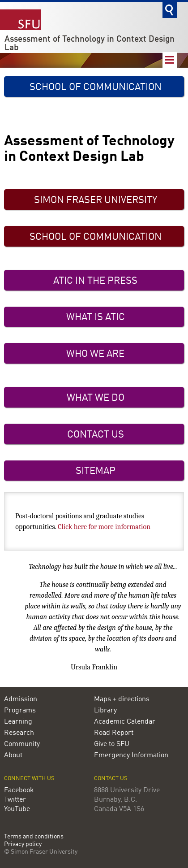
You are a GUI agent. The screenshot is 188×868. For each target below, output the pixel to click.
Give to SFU (112, 744)
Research (19, 733)
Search (170, 10)
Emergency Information (131, 755)
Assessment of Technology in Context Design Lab (90, 44)
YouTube (17, 809)
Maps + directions (122, 699)
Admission (21, 699)
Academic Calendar (125, 722)
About (13, 755)
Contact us (111, 779)
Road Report (114, 733)
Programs (20, 711)
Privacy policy (23, 844)
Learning (18, 722)
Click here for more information (104, 527)
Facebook (19, 790)
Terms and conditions (34, 837)
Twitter (15, 800)
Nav (170, 60)
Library (105, 711)
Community (22, 744)
